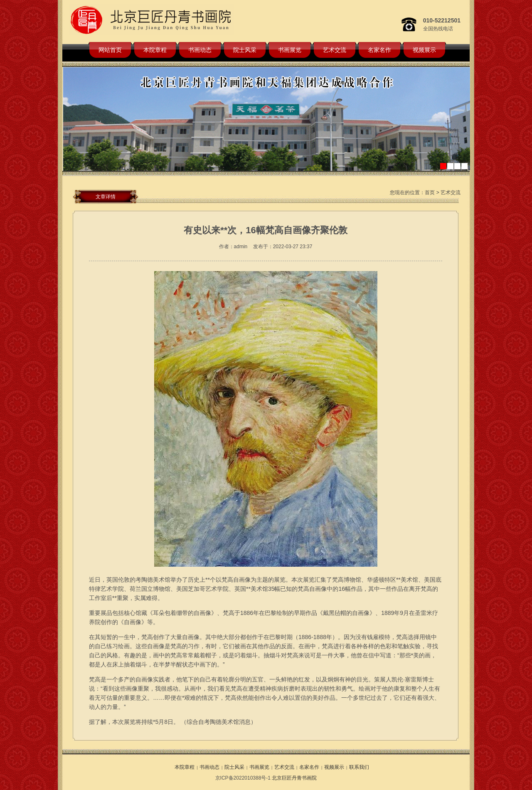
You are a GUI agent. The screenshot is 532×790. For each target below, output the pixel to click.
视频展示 (424, 50)
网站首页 (110, 50)
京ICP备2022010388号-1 (243, 778)
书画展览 (290, 50)
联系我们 (359, 767)
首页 (430, 193)
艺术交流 (335, 50)
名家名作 (379, 50)
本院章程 (155, 50)
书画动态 (200, 50)
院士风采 (245, 50)
